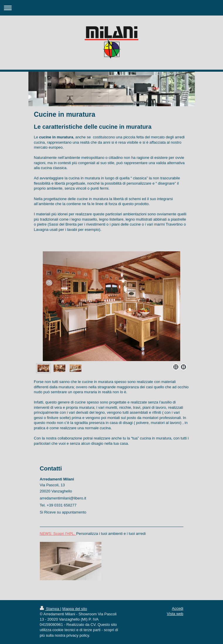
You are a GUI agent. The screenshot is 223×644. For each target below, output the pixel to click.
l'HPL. (70, 534)
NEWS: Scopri (52, 534)
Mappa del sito (75, 609)
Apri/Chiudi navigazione (111, 8)
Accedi (177, 608)
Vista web (175, 614)
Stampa (50, 609)
